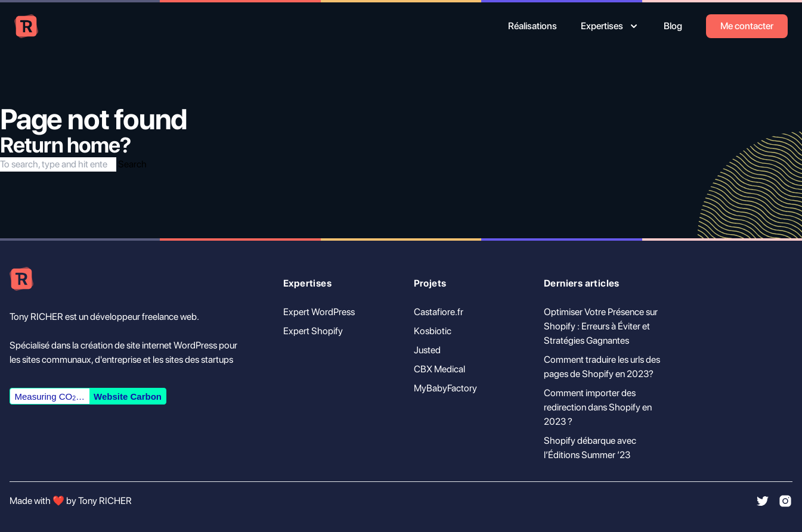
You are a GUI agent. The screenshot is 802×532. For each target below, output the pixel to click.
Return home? (65, 145)
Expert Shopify (313, 331)
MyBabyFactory (445, 388)
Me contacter (747, 26)
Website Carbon (128, 396)
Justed (427, 350)
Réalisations (532, 26)
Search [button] (132, 164)
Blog (673, 26)
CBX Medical (439, 369)
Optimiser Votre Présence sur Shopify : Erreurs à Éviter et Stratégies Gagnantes (601, 326)
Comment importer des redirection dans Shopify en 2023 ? (598, 407)
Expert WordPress (319, 312)
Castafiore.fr (439, 312)
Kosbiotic (433, 331)
